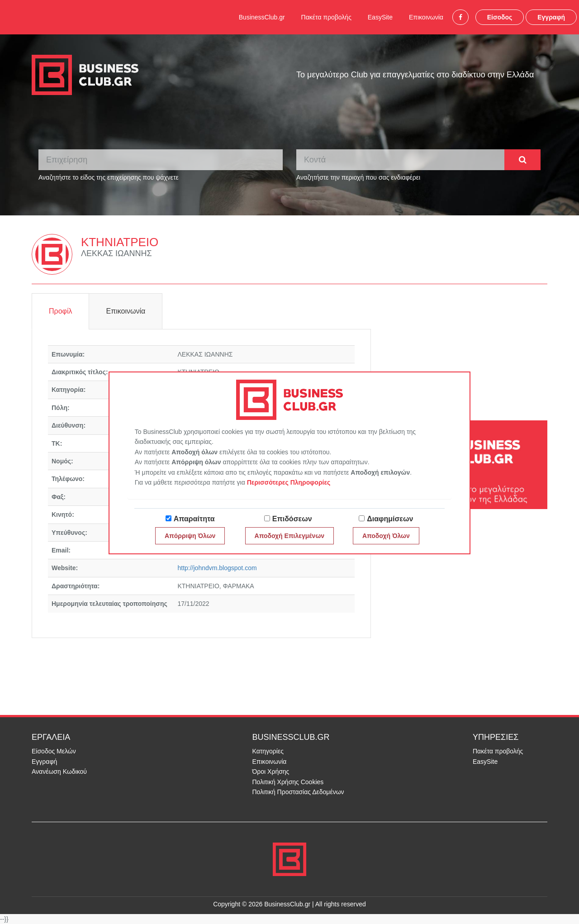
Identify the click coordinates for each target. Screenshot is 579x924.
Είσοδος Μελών (54, 751)
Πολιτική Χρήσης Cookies (288, 782)
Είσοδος (500, 17)
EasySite (380, 17)
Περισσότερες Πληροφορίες (289, 482)
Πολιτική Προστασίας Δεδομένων (298, 792)
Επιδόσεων (292, 519)
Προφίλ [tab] (60, 311)
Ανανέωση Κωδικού (59, 772)
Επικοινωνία (426, 17)
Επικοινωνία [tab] (126, 311)
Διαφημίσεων (390, 519)
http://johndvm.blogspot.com (217, 568)
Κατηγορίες (268, 751)
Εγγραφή (551, 17)
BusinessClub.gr (262, 17)
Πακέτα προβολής (326, 17)
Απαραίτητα (194, 519)
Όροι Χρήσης (271, 772)
